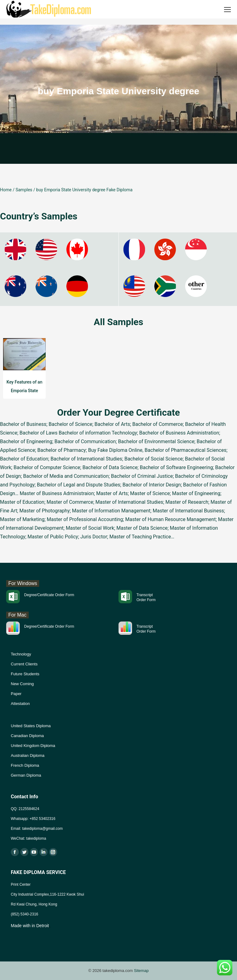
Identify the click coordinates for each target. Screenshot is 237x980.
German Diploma (26, 775)
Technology (21, 654)
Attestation (20, 704)
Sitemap (141, 971)
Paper (16, 694)
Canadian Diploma (27, 736)
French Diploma (25, 765)
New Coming (22, 684)
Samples (24, 190)
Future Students (25, 674)
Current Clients (24, 664)
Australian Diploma (28, 755)
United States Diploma (31, 726)
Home (6, 190)
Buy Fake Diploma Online (115, 450)
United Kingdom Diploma (33, 746)
